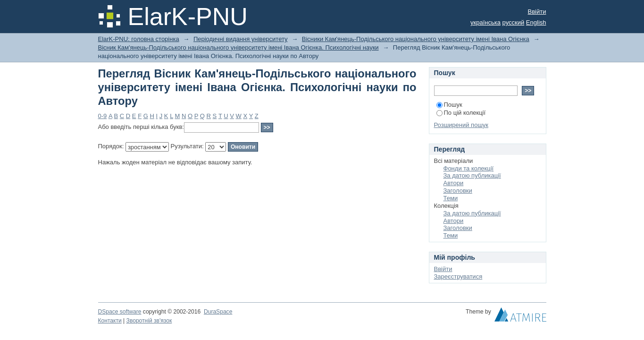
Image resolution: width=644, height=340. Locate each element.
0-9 (103, 116)
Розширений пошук (461, 125)
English (536, 22)
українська (485, 22)
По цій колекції (461, 113)
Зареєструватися (458, 276)
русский (514, 22)
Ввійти (537, 12)
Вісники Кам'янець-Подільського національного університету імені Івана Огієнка (416, 39)
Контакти (110, 321)
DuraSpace (218, 312)
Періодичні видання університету (241, 39)
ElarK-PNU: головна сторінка (139, 39)
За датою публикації (472, 175)
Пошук (449, 105)
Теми (451, 198)
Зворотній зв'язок (149, 321)
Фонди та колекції (469, 168)
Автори (454, 183)
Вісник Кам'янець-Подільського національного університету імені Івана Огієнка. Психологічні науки (238, 47)
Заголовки (458, 191)
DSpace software (120, 312)
